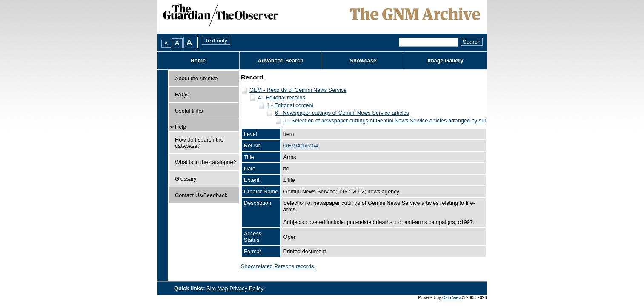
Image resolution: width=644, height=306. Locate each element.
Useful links (189, 111)
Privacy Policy (246, 288)
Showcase (363, 61)
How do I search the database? (199, 143)
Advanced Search (280, 61)
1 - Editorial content (290, 105)
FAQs (182, 95)
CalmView (452, 298)
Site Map (218, 288)
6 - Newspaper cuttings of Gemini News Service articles (342, 113)
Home (198, 61)
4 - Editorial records (282, 98)
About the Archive (196, 78)
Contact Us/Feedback (201, 195)
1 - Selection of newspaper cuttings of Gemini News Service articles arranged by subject (390, 120)
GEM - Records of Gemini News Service (298, 90)
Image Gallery (446, 61)
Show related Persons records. (278, 266)
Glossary (186, 179)
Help (180, 127)
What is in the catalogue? (206, 162)
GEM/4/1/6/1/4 (301, 146)
